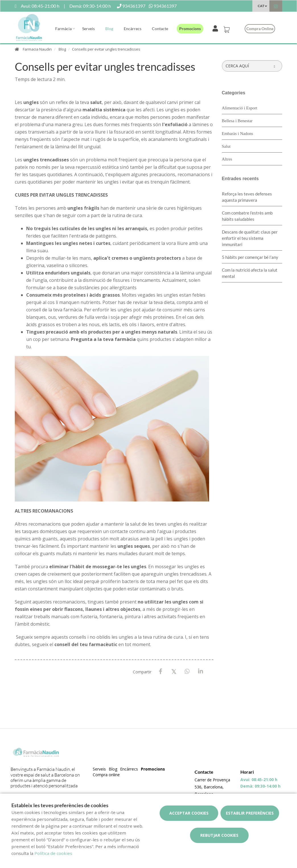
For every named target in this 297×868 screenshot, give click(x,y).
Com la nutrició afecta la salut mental (250, 273)
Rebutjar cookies (219, 835)
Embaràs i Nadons (238, 134)
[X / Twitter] (174, 671)
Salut (226, 146)
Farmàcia (63, 29)
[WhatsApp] (187, 672)
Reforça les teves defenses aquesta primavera (247, 197)
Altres (227, 159)
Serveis (88, 29)
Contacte (160, 29)
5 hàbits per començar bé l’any (250, 257)
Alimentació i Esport (240, 108)
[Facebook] (161, 672)
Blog (109, 29)
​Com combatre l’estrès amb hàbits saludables (247, 216)
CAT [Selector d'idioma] (261, 6)
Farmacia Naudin (37, 49)
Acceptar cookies (189, 813)
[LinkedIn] (201, 672)
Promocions (190, 29)
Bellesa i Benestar (237, 121)
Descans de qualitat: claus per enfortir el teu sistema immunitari (250, 238)
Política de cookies (53, 853)
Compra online (260, 29)
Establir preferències (250, 813)
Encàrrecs (133, 29)
